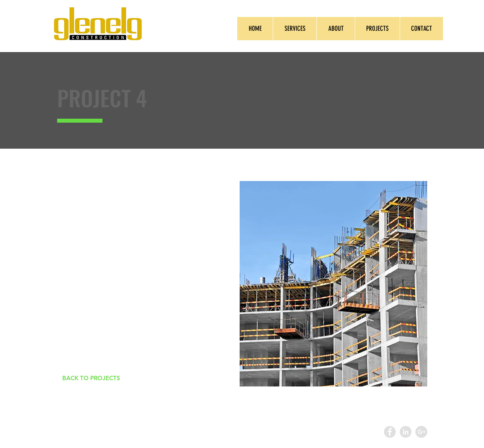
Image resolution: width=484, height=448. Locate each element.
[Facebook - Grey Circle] (390, 432)
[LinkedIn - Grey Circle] (406, 432)
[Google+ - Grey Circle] (421, 432)
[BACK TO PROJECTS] (91, 378)
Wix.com (221, 432)
